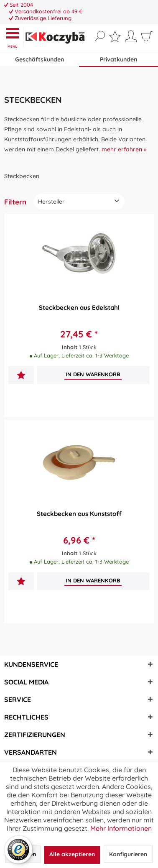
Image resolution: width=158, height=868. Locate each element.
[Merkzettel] (115, 38)
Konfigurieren (128, 854)
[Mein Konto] (131, 39)
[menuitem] (14, 37)
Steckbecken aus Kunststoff (79, 514)
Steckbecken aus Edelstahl (79, 308)
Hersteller (51, 202)
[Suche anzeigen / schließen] (100, 36)
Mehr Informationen (121, 828)
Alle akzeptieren (72, 854)
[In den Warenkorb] (93, 374)
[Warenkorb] (147, 39)
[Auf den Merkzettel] (21, 376)
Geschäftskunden (39, 59)
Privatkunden (118, 59)
